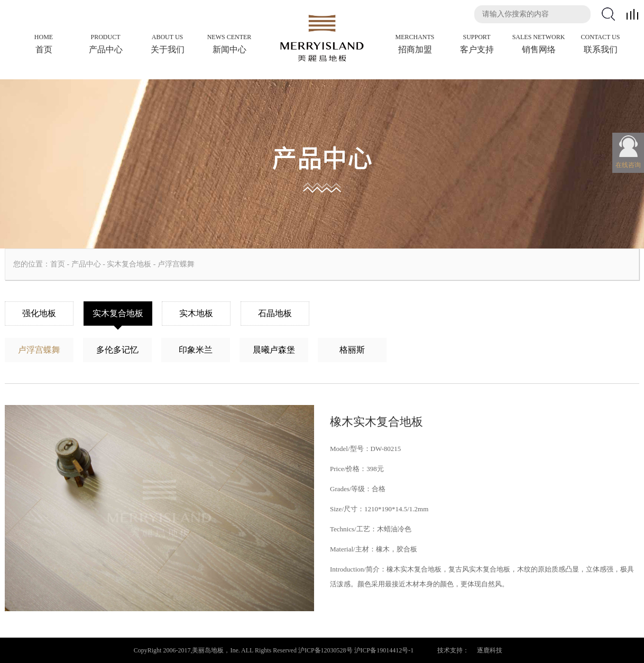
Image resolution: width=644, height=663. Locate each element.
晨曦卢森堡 (274, 350)
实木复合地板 (129, 264)
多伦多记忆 (117, 350)
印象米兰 (196, 350)
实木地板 (196, 313)
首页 (58, 264)
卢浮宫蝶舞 (176, 264)
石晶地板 (275, 313)
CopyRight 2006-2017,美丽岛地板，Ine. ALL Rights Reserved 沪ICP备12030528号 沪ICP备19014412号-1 (274, 650)
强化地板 (39, 313)
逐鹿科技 (490, 650)
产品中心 (86, 264)
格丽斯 (352, 350)
